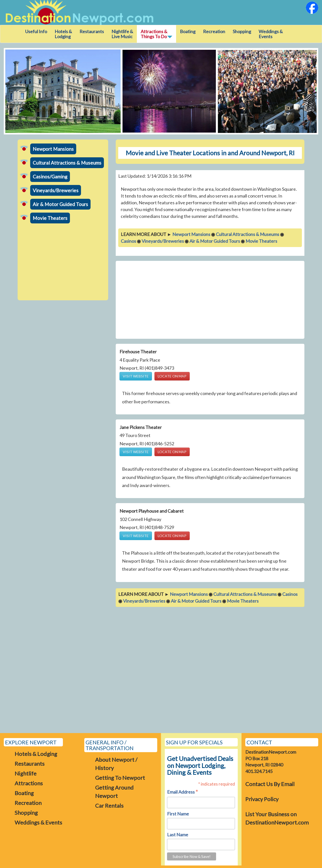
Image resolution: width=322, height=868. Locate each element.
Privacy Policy (262, 799)
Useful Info (36, 31)
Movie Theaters (50, 218)
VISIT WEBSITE (136, 376)
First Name (178, 814)
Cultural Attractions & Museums (67, 163)
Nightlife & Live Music (122, 34)
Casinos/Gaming (50, 177)
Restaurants (92, 31)
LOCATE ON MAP (172, 376)
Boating (188, 31)
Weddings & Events (271, 34)
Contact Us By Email (270, 784)
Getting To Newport (120, 778)
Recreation (214, 31)
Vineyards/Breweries (56, 190)
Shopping (242, 31)
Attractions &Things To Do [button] (156, 34)
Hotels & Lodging (63, 34)
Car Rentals (109, 806)
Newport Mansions (53, 149)
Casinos (128, 241)
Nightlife (26, 773)
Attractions (29, 783)
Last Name (178, 835)
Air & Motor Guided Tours (60, 204)
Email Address (183, 792)
